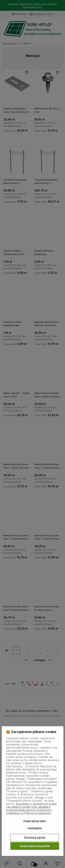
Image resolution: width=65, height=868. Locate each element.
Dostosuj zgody (35, 838)
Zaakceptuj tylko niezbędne (35, 825)
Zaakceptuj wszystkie (35, 846)
